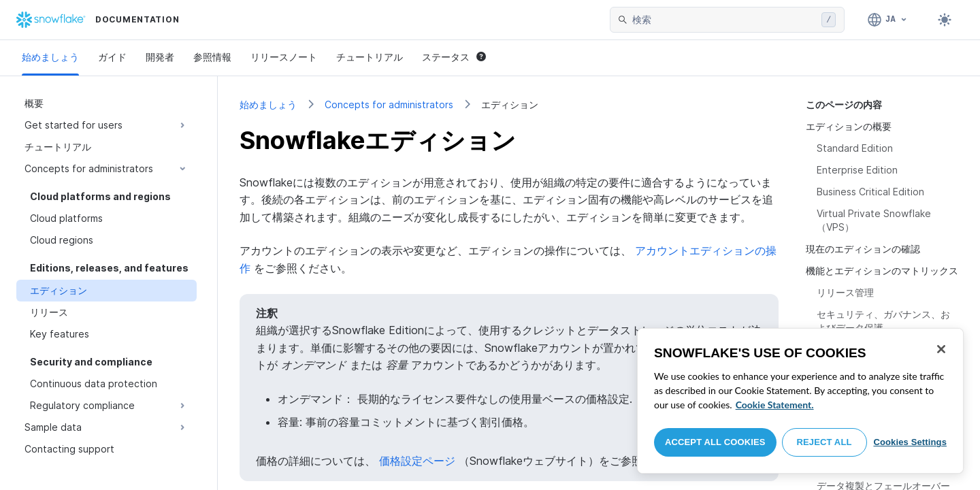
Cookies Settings (910, 442)
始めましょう (50, 57)
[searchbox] (724, 20)
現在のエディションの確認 (863, 249)
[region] (800, 401)
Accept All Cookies (715, 442)
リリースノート (284, 57)
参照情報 (212, 57)
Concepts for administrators (389, 104)
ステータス (454, 57)
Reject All (824, 442)
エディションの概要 (849, 126)
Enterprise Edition (857, 170)
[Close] (941, 349)
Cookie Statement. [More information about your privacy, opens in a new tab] (775, 405)
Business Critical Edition (870, 192)
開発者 (160, 57)
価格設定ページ (417, 461)
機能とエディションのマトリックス (882, 271)
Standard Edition (855, 148)
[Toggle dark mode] (945, 20)
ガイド (112, 57)
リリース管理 (845, 292)
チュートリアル (370, 57)
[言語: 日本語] (888, 20)
